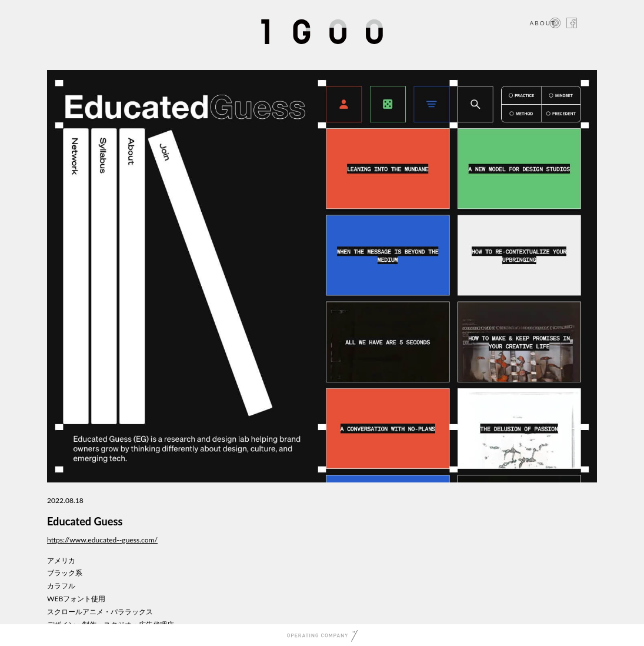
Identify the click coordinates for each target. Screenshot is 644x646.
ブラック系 (65, 573)
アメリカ (61, 560)
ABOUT (543, 23)
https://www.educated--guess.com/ (102, 540)
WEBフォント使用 (76, 599)
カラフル (61, 586)
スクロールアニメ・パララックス (100, 612)
